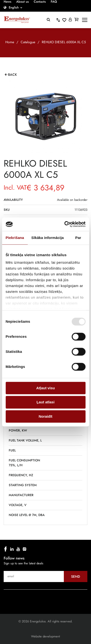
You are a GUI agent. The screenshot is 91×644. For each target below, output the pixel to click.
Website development (45, 636)
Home (10, 42)
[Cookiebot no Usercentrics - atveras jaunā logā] (65, 224)
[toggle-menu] (85, 20)
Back (12, 75)
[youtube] (18, 549)
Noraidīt (45, 416)
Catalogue (28, 42)
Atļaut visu (45, 388)
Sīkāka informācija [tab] (48, 238)
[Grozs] (76, 20)
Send (76, 576)
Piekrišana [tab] (15, 238)
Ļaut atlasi (45, 402)
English (14, 7)
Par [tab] (78, 238)
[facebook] (6, 549)
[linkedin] (12, 549)
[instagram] (25, 549)
